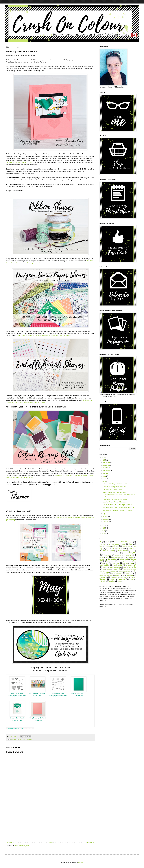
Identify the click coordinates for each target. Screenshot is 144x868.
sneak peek (129, 573)
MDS (117, 542)
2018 (103, 460)
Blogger (80, 863)
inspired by (121, 561)
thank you (103, 577)
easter (105, 553)
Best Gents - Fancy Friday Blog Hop (114, 487)
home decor (110, 561)
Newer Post (10, 842)
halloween (102, 559)
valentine (122, 579)
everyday (132, 553)
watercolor (103, 581)
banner (108, 546)
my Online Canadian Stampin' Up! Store (20, 163)
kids (24, 739)
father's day (118, 555)
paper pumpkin (115, 567)
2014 (103, 534)
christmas (132, 549)
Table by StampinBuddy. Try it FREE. (20, 728)
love (107, 563)
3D (100, 542)
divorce (132, 551)
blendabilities (127, 546)
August (106, 473)
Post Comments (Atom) (22, 846)
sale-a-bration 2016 (125, 571)
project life (132, 567)
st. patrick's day (109, 575)
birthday (14, 739)
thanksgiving (114, 577)
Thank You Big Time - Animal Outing (114, 492)
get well (102, 557)
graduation (131, 557)
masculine (115, 563)
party (125, 567)
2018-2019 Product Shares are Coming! (115, 499)
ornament (105, 567)
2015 (103, 531)
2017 (103, 525)
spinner (101, 575)
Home (51, 842)
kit (103, 563)
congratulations (122, 551)
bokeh (108, 549)
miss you (125, 563)
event (125, 553)
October (106, 468)
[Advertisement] (50, 822)
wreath (119, 581)
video (131, 579)
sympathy (118, 575)
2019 (103, 457)
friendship (128, 555)
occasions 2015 (104, 565)
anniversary (103, 544)
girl (124, 557)
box (113, 549)
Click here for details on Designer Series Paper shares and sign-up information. (45, 335)
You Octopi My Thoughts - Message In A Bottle (117, 510)
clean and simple (109, 551)
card (18, 739)
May (105, 482)
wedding (112, 581)
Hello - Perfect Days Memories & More (115, 484)
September (107, 471)
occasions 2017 (131, 565)
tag (124, 575)
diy (100, 553)
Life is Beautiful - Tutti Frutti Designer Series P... (118, 505)
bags (101, 546)
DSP (21, 739)
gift (107, 557)
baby (131, 544)
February (106, 519)
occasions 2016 (118, 565)
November (107, 465)
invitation (129, 561)
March (106, 516)
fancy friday (108, 555)
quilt (104, 569)
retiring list (29, 739)
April (105, 514)
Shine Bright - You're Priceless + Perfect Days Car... (119, 507)
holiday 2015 (124, 559)
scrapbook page (117, 573)
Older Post (91, 842)
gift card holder (117, 557)
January (106, 522)
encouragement (114, 553)
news (131, 563)
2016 (103, 528)
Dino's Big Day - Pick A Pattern (113, 489)
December (107, 462)
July (105, 476)
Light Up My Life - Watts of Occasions (115, 502)
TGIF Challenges (127, 542)
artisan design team (117, 544)
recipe (108, 569)
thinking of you (124, 577)
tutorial (112, 579)
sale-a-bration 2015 (111, 571)
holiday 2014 (112, 559)
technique (130, 575)
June (105, 479)
